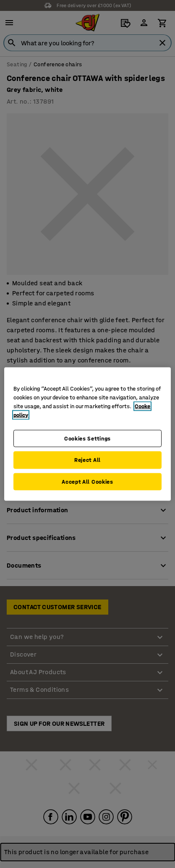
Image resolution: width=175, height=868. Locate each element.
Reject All (87, 460)
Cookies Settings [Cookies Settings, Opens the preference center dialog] (87, 438)
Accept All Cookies (87, 481)
